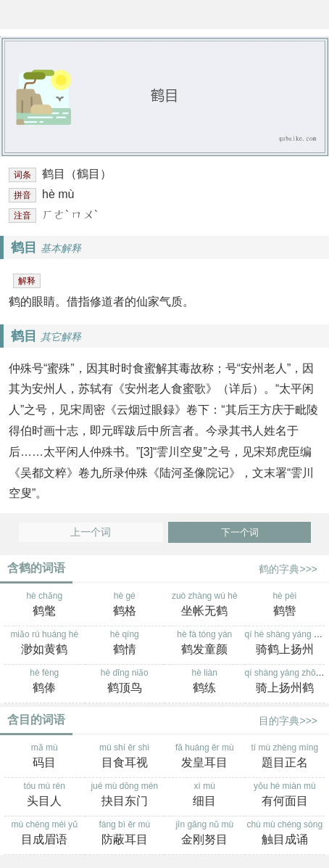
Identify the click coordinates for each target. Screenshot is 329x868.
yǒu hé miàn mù (285, 795)
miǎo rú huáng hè (45, 644)
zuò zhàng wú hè (205, 605)
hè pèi (285, 605)
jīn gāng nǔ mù (205, 834)
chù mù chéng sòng (285, 834)
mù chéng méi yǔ (45, 834)
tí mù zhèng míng (285, 757)
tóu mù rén (45, 795)
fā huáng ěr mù (205, 757)
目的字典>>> (288, 721)
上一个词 (91, 532)
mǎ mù (45, 757)
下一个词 (240, 532)
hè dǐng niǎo (125, 682)
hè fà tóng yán (205, 644)
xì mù (205, 795)
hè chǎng (45, 605)
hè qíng (125, 644)
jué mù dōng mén (125, 795)
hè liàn (205, 682)
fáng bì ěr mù (125, 834)
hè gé (125, 605)
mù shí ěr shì (125, 757)
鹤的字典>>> (288, 569)
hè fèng (45, 682)
